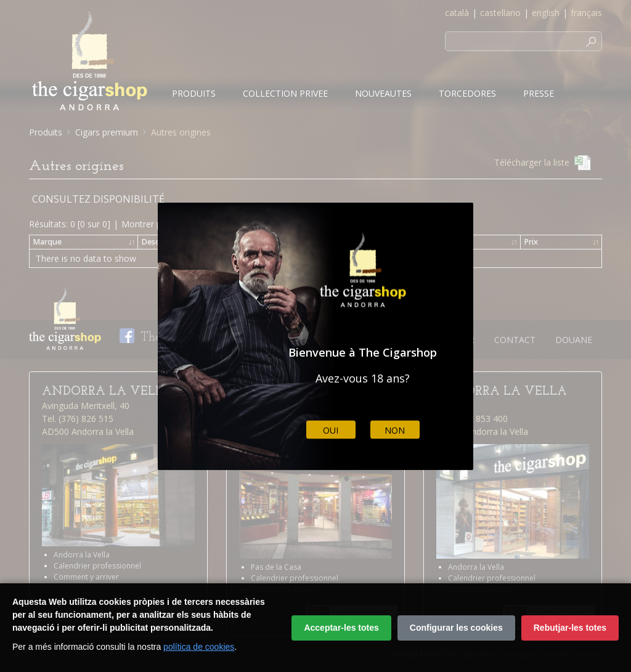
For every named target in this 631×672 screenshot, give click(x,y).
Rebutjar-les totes (570, 628)
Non (395, 430)
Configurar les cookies (456, 628)
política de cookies (199, 647)
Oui (331, 430)
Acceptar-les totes (341, 628)
